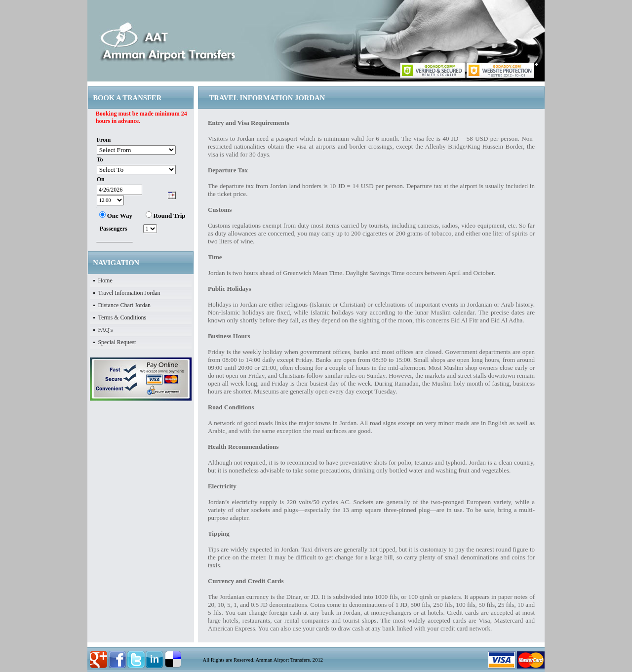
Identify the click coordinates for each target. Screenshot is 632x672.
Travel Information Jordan (129, 293)
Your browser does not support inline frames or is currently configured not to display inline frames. (141, 176)
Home (105, 280)
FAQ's (105, 330)
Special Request (117, 342)
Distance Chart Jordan (124, 305)
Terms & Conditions (122, 317)
